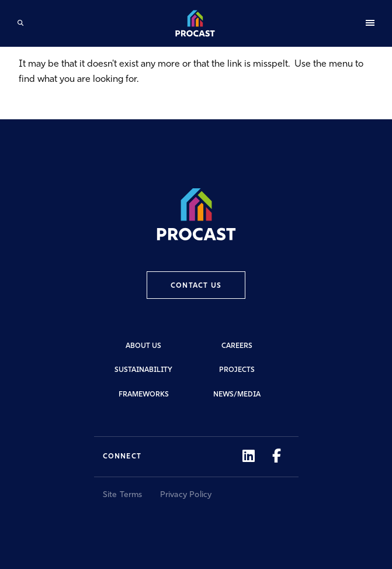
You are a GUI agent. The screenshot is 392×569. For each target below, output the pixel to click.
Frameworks (144, 395)
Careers (237, 346)
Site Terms (123, 495)
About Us (143, 346)
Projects (237, 370)
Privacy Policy (186, 495)
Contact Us (196, 286)
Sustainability (143, 370)
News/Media (237, 395)
